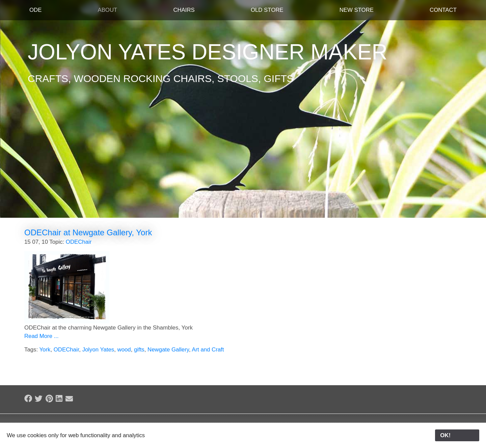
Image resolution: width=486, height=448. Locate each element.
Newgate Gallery (168, 350)
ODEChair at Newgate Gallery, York (88, 232)
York (45, 350)
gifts (139, 350)
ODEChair (79, 242)
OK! (457, 435)
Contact (443, 10)
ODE (35, 10)
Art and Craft (208, 350)
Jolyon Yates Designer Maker (208, 52)
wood (124, 350)
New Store (357, 10)
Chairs (184, 10)
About (107, 10)
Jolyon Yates (98, 350)
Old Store (267, 10)
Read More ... (42, 336)
